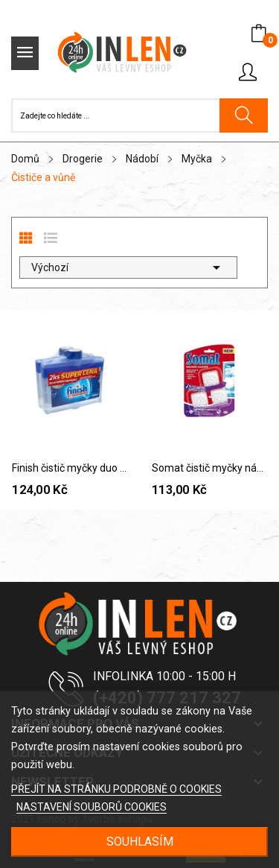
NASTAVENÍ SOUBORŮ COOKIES (92, 807)
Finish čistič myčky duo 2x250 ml (70, 468)
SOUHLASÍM (140, 842)
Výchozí (128, 267)
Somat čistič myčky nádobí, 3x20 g (210, 468)
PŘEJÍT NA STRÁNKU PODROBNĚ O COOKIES (116, 789)
